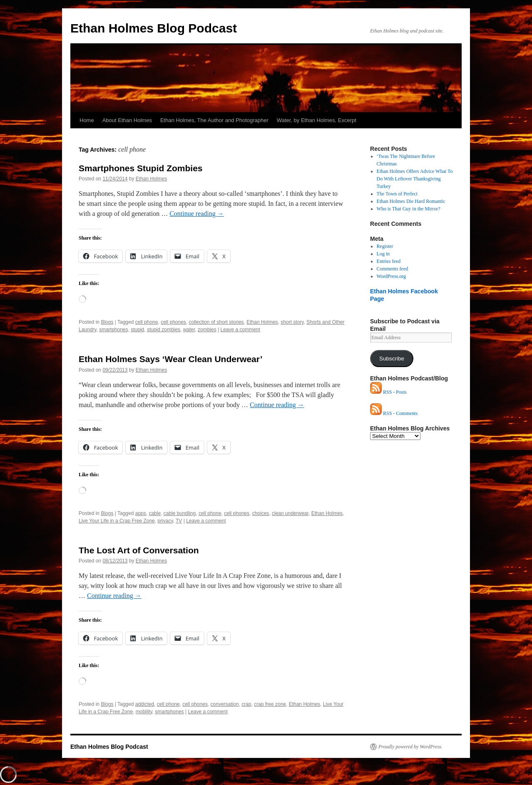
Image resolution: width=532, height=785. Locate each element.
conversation (225, 704)
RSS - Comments (394, 413)
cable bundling (180, 513)
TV (179, 521)
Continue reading (197, 214)
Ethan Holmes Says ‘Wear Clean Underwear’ (171, 359)
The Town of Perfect (397, 194)
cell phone (147, 322)
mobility (144, 712)
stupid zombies (164, 330)
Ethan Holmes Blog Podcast (154, 28)
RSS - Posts (388, 392)
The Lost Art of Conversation (139, 550)
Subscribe (392, 359)
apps (141, 513)
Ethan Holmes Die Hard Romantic (411, 201)
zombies (207, 330)
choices (261, 513)
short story (292, 322)
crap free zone (270, 704)
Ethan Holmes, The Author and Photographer (214, 120)
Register (385, 246)
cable (155, 513)
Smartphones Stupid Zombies (141, 168)
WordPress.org (391, 276)
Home (87, 120)
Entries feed (389, 261)
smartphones (113, 330)
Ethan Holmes (151, 179)
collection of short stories (216, 322)
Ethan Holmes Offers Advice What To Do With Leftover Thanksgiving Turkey (415, 179)
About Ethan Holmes (127, 120)
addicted (145, 704)
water (189, 330)
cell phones (173, 322)
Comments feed (393, 269)
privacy (165, 521)
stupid (137, 330)
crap (246, 704)
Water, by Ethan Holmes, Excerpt (317, 120)
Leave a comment (240, 330)
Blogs (107, 322)
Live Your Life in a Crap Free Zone (117, 521)
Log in (383, 254)
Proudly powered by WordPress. (410, 747)
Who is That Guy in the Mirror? (409, 209)
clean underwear (290, 513)
